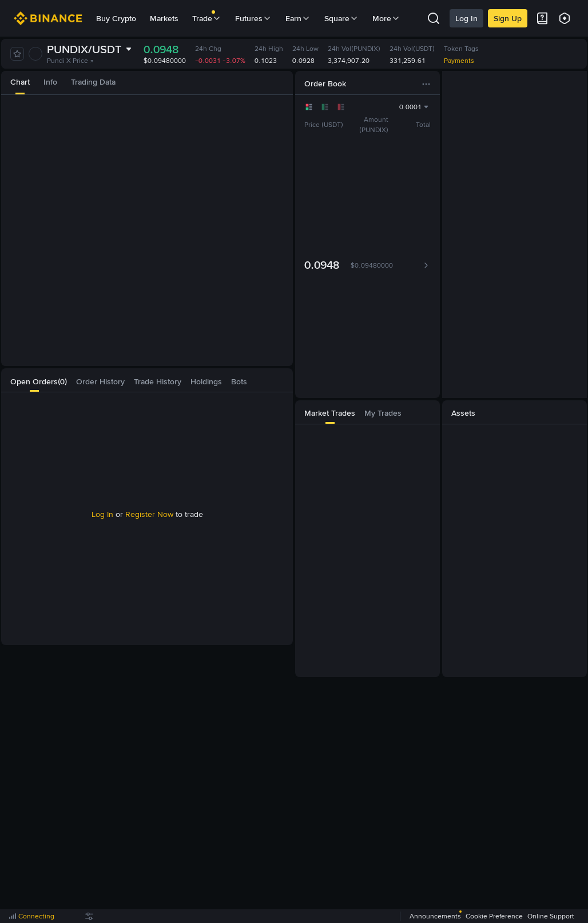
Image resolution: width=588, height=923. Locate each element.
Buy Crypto (116, 18)
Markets (164, 18)
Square (341, 18)
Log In (466, 18)
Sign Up (508, 18)
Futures (253, 18)
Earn (298, 18)
